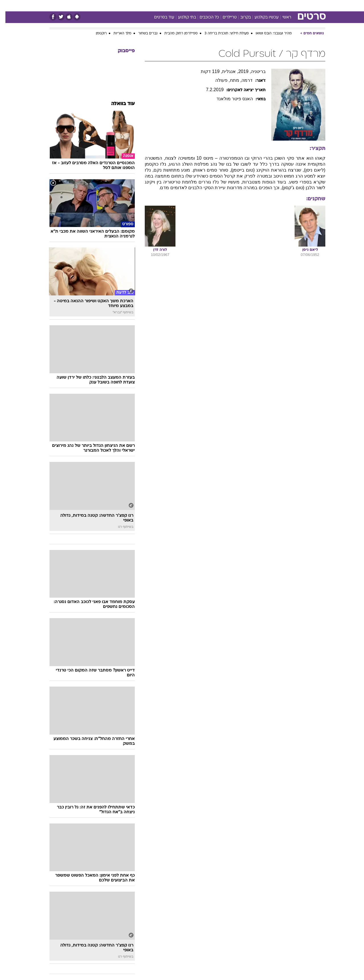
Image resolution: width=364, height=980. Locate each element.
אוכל (185, 6)
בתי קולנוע (182, 17)
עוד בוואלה (118, 104)
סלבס (216, 6)
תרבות (234, 6)
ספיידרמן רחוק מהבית (176, 34)
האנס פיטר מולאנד (229, 99)
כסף (200, 6)
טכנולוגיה (127, 6)
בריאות (168, 6)
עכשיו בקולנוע (261, 17)
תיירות (148, 6)
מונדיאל (254, 6)
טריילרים (224, 17)
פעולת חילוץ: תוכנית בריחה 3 (221, 34)
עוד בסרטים (159, 17)
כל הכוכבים (204, 17)
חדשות (293, 6)
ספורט (274, 6)
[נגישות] (8, 6)
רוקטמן (96, 34)
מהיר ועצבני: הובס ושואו (268, 34)
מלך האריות (117, 34)
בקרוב (240, 17)
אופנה (106, 6)
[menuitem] (290, 6)
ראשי (281, 17)
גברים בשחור (142, 34)
